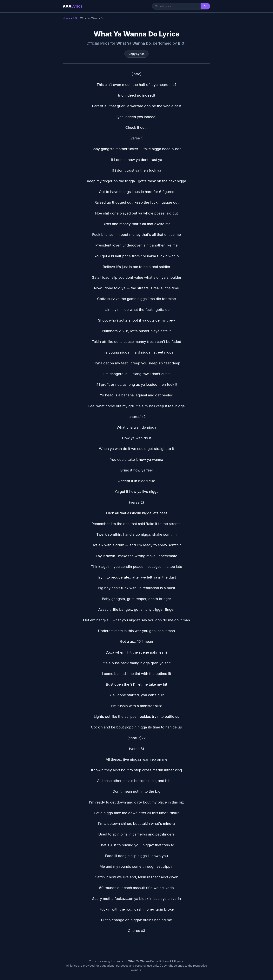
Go (205, 6)
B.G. (75, 18)
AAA (73, 6)
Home (66, 18)
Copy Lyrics (136, 54)
